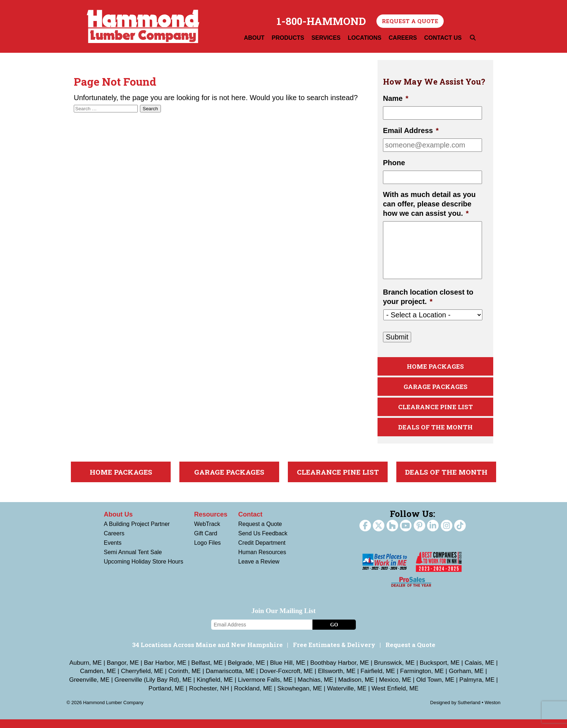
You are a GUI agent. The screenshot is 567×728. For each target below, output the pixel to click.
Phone (394, 163)
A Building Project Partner (137, 533)
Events (113, 551)
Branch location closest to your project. (428, 297)
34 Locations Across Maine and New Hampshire (207, 653)
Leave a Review (259, 570)
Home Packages (436, 367)
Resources (211, 523)
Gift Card (206, 542)
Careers (114, 542)
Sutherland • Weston (479, 711)
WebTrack (207, 533)
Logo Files (208, 551)
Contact (250, 523)
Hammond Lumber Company (143, 26)
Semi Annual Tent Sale (133, 561)
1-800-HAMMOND (321, 21)
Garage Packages (435, 390)
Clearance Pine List (436, 412)
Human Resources (262, 561)
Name (396, 98)
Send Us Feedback (263, 542)
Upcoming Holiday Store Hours (144, 570)
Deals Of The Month (435, 435)
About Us (118, 523)
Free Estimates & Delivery (334, 653)
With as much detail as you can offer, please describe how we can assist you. (429, 204)
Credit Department (262, 551)
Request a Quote (410, 21)
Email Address (411, 130)
